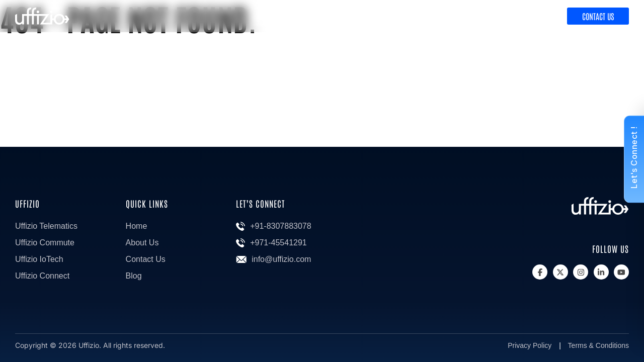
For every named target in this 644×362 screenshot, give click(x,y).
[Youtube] (621, 272)
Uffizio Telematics (46, 226)
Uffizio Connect (42, 276)
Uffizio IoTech (39, 259)
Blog (134, 276)
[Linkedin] (601, 272)
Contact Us (598, 16)
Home (137, 226)
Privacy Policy (530, 345)
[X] (560, 272)
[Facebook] (540, 272)
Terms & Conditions (598, 345)
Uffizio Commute (45, 243)
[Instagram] (581, 272)
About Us (142, 243)
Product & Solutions (453, 16)
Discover (532, 16)
